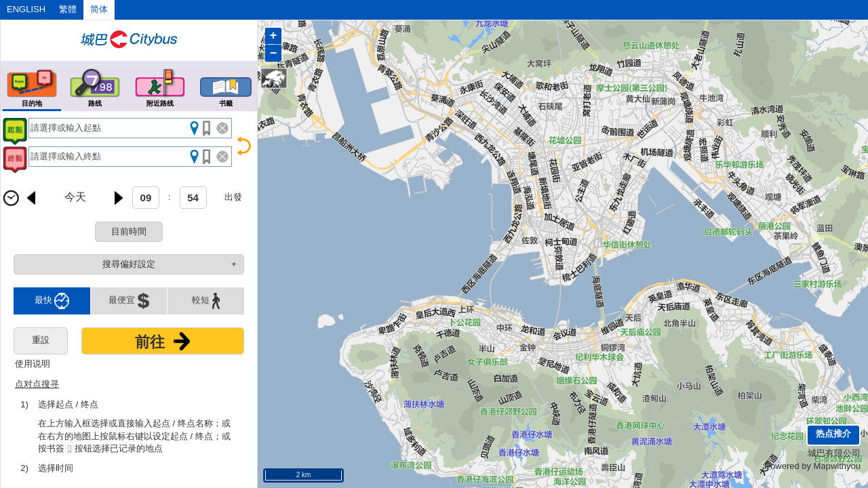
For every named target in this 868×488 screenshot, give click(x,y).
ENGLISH (26, 9)
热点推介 (833, 433)
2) (24, 468)
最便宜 (129, 301)
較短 (206, 301)
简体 (99, 9)
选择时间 (56, 468)
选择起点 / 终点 (68, 404)
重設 (41, 340)
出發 (233, 197)
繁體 (68, 9)
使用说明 (33, 364)
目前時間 (129, 231)
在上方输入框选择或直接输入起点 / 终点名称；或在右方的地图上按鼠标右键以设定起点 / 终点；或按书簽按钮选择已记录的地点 (134, 436)
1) (24, 404)
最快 (52, 301)
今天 (75, 197)
